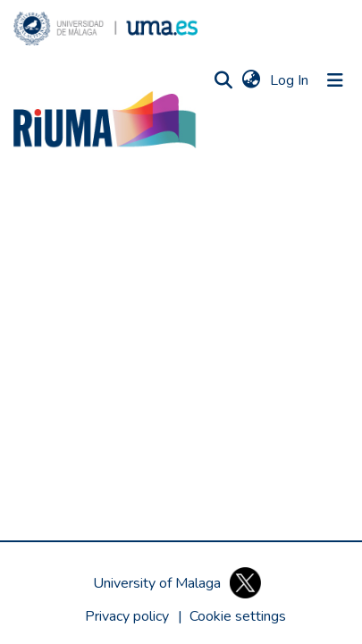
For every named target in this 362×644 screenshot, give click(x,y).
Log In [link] (290, 80)
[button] (105, 29)
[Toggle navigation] (335, 80)
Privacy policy (127, 616)
